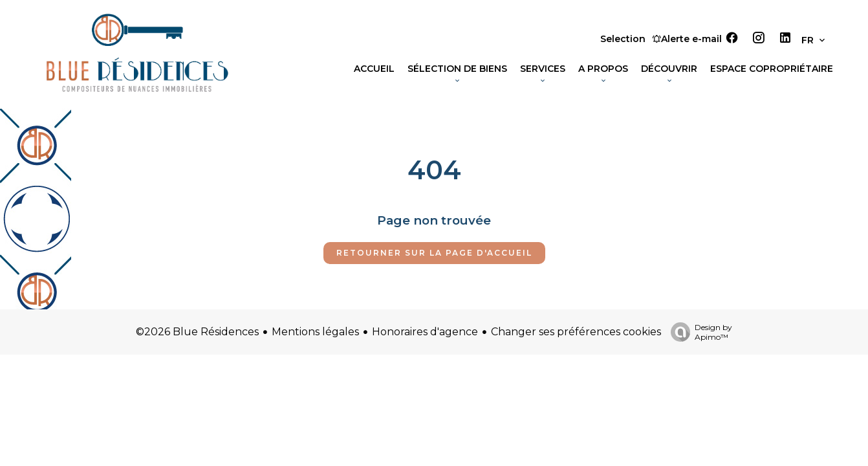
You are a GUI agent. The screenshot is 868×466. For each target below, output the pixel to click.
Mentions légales (315, 332)
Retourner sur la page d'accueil (434, 253)
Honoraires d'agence (425, 332)
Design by (698, 332)
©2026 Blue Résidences (197, 332)
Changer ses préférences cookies (576, 332)
